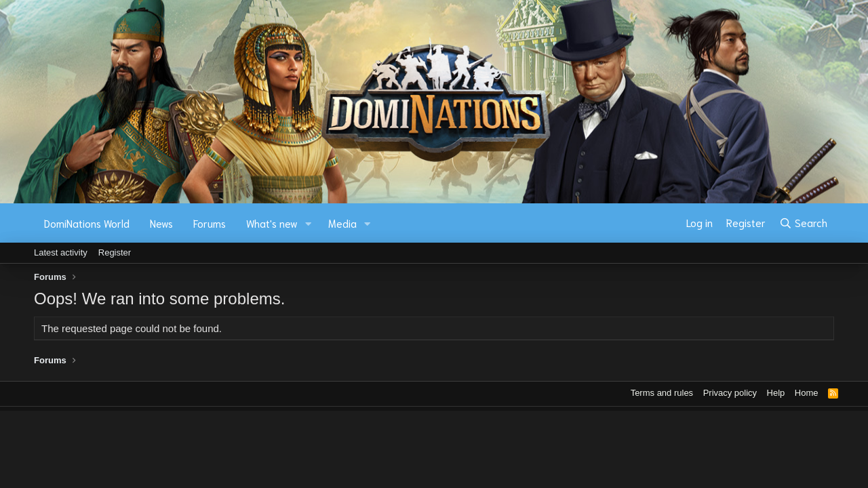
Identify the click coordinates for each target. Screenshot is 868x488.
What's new (272, 223)
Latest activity (61, 252)
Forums (210, 223)
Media (342, 223)
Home (807, 393)
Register (115, 252)
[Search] (803, 223)
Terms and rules (662, 393)
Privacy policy (730, 393)
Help (776, 393)
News (161, 223)
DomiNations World (87, 223)
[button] (309, 223)
